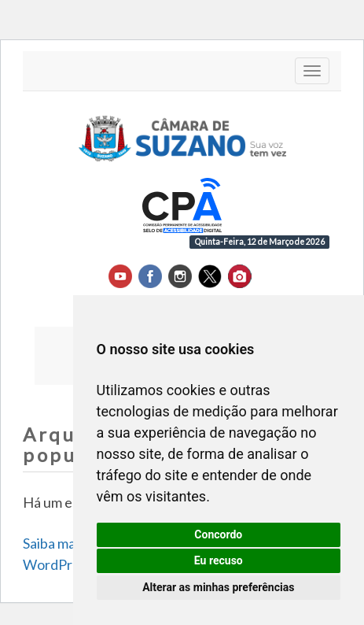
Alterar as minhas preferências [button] (218, 587)
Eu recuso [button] (219, 560)
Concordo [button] (218, 534)
